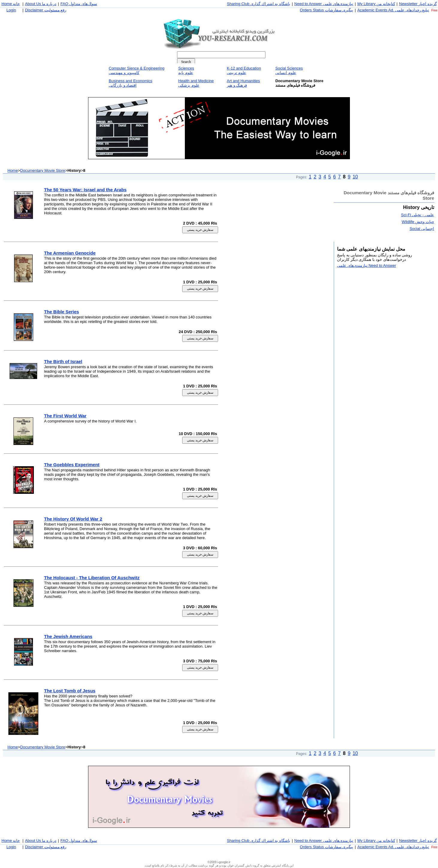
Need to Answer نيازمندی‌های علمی (324, 4)
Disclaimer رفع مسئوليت (46, 10)
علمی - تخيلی (418, 215)
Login (11, 10)
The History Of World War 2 (73, 519)
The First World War (65, 416)
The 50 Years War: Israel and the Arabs (85, 190)
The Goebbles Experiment (72, 465)
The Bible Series (62, 312)
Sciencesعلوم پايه (186, 70)
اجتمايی (422, 229)
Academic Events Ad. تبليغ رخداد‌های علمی (393, 10)
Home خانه (11, 4)
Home (13, 170)
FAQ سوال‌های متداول (79, 4)
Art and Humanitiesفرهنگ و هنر (243, 83)
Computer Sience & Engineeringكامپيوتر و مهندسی (137, 70)
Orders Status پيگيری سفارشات (327, 10)
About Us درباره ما (41, 4)
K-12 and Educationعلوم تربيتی (244, 70)
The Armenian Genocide (70, 253)
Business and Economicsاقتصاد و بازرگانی (130, 83)
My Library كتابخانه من (376, 4)
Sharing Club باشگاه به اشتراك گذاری (259, 4)
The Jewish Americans (68, 636)
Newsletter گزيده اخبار (418, 4)
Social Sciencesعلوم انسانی (289, 70)
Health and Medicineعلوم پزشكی (196, 83)
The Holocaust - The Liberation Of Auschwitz (92, 578)
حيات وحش (418, 222)
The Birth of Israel (63, 361)
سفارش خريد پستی (200, 230)
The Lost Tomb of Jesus (70, 691)
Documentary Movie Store (43, 170)
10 (355, 177)
